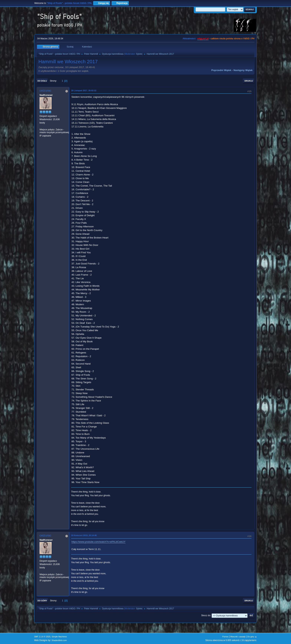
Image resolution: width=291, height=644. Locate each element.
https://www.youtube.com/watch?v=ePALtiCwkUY (98, 542)
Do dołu (42, 81)
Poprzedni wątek (221, 70)
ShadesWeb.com (59, 640)
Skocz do (206, 615)
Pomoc (225, 637)
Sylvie (139, 54)
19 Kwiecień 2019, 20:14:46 (84, 535)
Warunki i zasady (238, 637)
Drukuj (249, 81)
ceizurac (45, 91)
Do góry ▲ (252, 637)
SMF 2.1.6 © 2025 (42, 637)
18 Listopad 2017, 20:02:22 (84, 90)
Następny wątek (243, 70)
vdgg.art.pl (203, 39)
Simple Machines (59, 637)
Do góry (42, 601)
